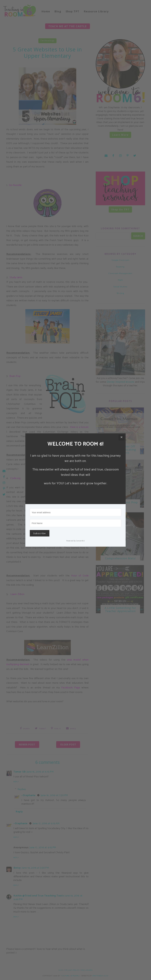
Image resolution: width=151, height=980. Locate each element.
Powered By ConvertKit (76, 541)
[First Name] (75, 523)
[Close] (122, 437)
